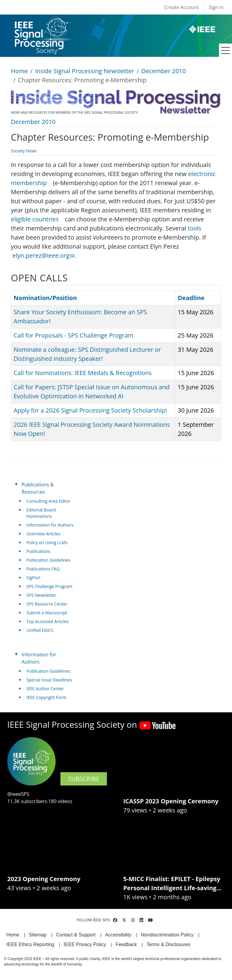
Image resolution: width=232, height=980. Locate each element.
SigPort (34, 578)
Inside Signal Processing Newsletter (85, 71)
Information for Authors (50, 525)
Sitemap (38, 935)
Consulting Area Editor (49, 501)
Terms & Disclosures (169, 944)
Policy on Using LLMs (47, 542)
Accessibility (118, 935)
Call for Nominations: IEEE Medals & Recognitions (83, 373)
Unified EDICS (40, 630)
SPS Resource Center (47, 604)
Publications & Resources (38, 488)
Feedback (126, 944)
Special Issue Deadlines (49, 680)
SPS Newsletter (41, 595)
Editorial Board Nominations (41, 513)
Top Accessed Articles (48, 621)
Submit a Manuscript (47, 613)
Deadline (191, 298)
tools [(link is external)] (197, 228)
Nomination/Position (45, 298)
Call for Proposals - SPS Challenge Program (74, 335)
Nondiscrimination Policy (167, 935)
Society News (24, 151)
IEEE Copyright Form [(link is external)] (49, 697)
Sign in (216, 7)
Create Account (182, 7)
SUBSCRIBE (84, 779)
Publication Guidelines (48, 560)
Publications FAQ (43, 569)
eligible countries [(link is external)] (37, 219)
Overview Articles (43, 534)
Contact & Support (76, 935)
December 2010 (164, 71)
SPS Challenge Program (50, 586)
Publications (39, 551)
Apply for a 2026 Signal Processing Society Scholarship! (90, 410)
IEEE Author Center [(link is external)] (48, 689)
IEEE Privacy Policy (85, 944)
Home (19, 71)
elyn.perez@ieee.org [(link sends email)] (43, 255)
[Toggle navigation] (226, 51)
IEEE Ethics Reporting (30, 944)
